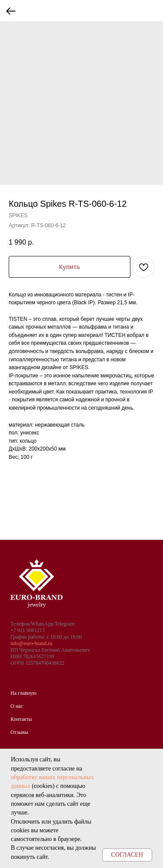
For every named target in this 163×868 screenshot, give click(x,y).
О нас (17, 706)
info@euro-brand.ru (31, 643)
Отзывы (19, 732)
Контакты (21, 719)
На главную (23, 693)
